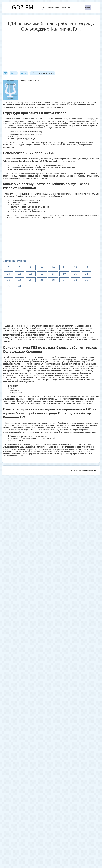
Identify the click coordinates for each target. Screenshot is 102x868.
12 (75, 267)
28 (75, 280)
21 (87, 274)
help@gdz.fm (91, 470)
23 (20, 280)
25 (42, 280)
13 (87, 267)
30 (8, 286)
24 (31, 280)
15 (20, 274)
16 (31, 274)
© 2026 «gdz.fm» (78, 470)
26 (53, 280)
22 (8, 280)
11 (64, 267)
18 (53, 274)
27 (64, 280)
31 (20, 286)
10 (53, 267)
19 (64, 274)
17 (42, 274)
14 (8, 274)
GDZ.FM (23, 7)
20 (75, 274)
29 (87, 280)
